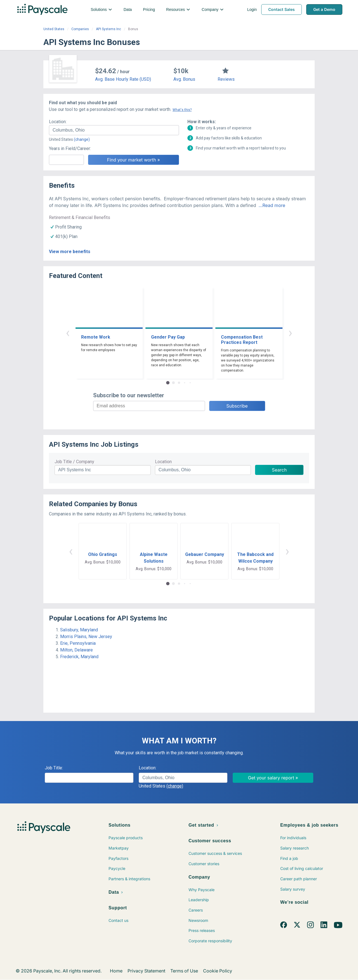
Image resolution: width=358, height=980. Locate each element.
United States (54, 29)
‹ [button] (68, 333)
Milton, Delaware (76, 650)
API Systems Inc (109, 29)
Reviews (226, 79)
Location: (58, 122)
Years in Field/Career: (70, 148)
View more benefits (70, 252)
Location (163, 462)
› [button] (290, 333)
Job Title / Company (74, 462)
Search (279, 470)
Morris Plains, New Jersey (86, 637)
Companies (80, 29)
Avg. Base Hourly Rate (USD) (123, 79)
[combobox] (114, 130)
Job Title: (54, 768)
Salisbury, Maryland (79, 630)
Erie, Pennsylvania (78, 643)
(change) (82, 139)
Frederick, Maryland (79, 657)
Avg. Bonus (184, 79)
